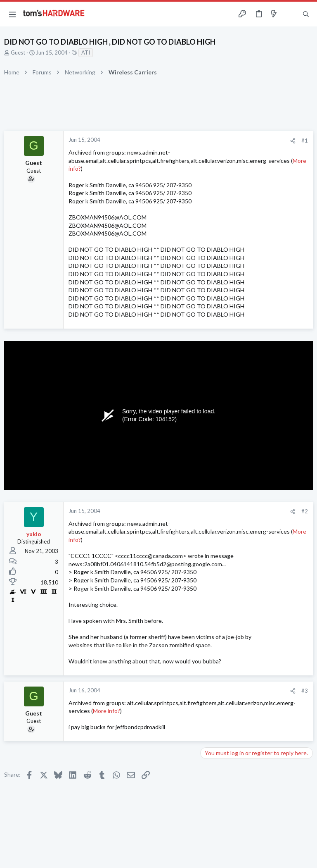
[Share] (293, 141)
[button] (12, 14)
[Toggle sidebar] (290, 14)
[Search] (306, 14)
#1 (305, 141)
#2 (305, 511)
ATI (86, 52)
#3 (305, 691)
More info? (106, 711)
